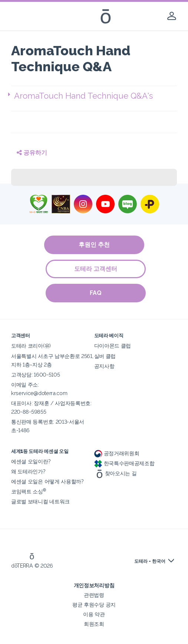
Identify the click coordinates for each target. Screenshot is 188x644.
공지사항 (104, 366)
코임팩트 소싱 (29, 491)
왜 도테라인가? (28, 471)
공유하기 (32, 153)
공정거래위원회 (117, 453)
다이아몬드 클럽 (113, 346)
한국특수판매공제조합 (124, 463)
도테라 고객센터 (96, 269)
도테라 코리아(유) (31, 346)
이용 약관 (94, 614)
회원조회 (94, 624)
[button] (95, 96)
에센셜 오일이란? (31, 461)
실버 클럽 (105, 356)
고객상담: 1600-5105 (35, 374)
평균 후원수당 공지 (94, 604)
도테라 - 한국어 (150, 561)
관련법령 (94, 595)
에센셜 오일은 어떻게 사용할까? (47, 481)
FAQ (96, 293)
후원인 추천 (94, 245)
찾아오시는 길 (116, 473)
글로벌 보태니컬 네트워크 (40, 501)
